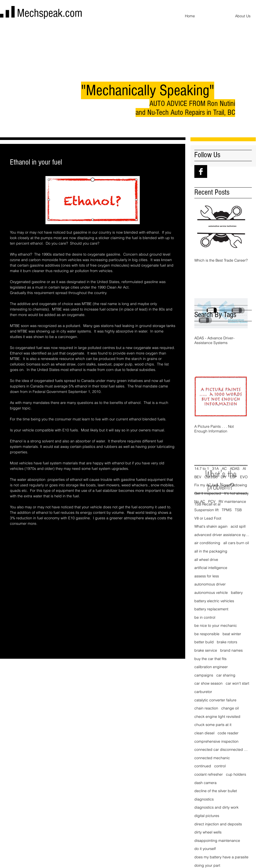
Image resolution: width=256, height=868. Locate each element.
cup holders (236, 774)
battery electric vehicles (214, 601)
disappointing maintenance (217, 841)
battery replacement (211, 609)
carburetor (203, 692)
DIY (224, 477)
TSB (238, 510)
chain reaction (206, 708)
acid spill (238, 526)
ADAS (235, 469)
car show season (208, 683)
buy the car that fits (210, 659)
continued (203, 766)
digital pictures (207, 816)
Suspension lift (206, 510)
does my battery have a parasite (221, 857)
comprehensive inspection (216, 741)
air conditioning (207, 543)
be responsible (207, 634)
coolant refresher (209, 774)
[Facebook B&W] (201, 171)
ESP (233, 477)
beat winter (232, 634)
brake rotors (227, 642)
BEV (198, 477)
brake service (206, 650)
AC (224, 469)
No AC (200, 501)
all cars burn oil (236, 543)
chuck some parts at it (213, 725)
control (220, 766)
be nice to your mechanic (216, 625)
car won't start (237, 683)
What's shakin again (211, 526)
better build (204, 642)
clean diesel (204, 733)
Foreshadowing (234, 485)
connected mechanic (212, 758)
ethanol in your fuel (26, 548)
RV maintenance (232, 501)
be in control (205, 617)
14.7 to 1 (202, 469)
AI (244, 469)
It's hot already (236, 493)
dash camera (205, 783)
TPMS (227, 510)
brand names (231, 650)
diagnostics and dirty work (216, 807)
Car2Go (211, 477)
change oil (230, 708)
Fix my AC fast (206, 485)
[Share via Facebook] (12, 564)
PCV (212, 501)
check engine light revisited (217, 717)
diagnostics (204, 799)
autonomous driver (210, 584)
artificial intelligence (211, 568)
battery (237, 593)
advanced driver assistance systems (222, 535)
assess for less (207, 576)
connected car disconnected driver (222, 749)
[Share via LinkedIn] (38, 564)
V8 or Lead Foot (208, 518)
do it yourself (205, 849)
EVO (244, 477)
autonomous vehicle (211, 593)
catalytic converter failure (215, 700)
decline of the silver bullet (216, 791)
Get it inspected (208, 493)
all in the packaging (211, 551)
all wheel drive (206, 560)
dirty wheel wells (208, 832)
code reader (228, 733)
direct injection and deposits (218, 824)
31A (215, 469)
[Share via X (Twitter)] (25, 564)
